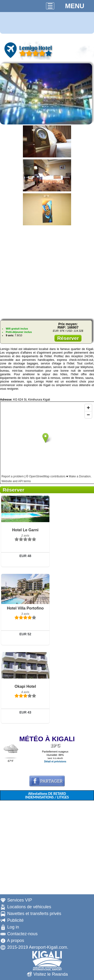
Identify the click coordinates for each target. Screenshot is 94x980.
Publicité (15, 920)
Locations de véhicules (29, 907)
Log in (13, 927)
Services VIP (20, 900)
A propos (16, 941)
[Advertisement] (47, 271)
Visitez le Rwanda (51, 974)
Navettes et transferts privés (34, 914)
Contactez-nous (22, 934)
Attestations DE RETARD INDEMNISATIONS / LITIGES (47, 795)
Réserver (68, 338)
